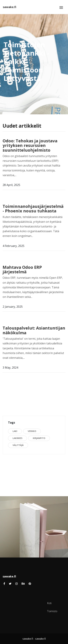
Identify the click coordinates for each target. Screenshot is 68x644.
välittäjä (18, 445)
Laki (15, 431)
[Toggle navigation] (61, 8)
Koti (49, 603)
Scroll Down (12, 107)
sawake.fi (10, 7)
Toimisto (52, 611)
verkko (32, 431)
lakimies (17, 438)
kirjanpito (39, 438)
